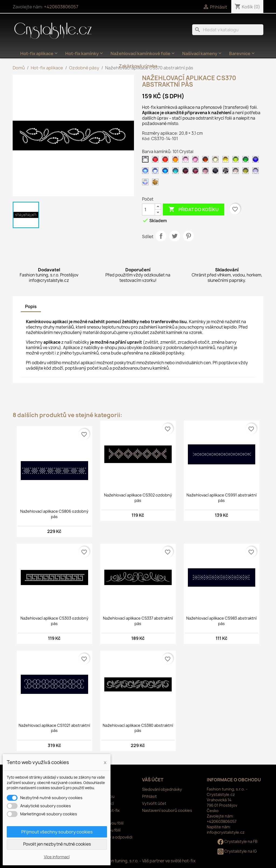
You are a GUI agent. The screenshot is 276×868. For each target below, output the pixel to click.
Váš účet (153, 780)
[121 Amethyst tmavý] (187, 172)
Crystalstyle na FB (237, 841)
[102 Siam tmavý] (156, 161)
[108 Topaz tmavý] (206, 161)
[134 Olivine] (247, 172)
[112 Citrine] (227, 161)
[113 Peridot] (237, 161)
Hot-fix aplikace (39, 53)
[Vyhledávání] (228, 30)
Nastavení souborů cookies (167, 810)
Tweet (175, 236)
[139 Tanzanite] (257, 172)
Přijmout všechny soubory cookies (57, 832)
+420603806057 (61, 7)
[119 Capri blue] (166, 172)
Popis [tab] (31, 306)
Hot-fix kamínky (85, 53)
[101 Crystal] (146, 161)
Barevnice (242, 53)
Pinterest (188, 236)
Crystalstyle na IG (237, 851)
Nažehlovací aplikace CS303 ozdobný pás (54, 621)
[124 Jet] (216, 172)
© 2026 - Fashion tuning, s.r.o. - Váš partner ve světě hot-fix (138, 861)
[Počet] (149, 210)
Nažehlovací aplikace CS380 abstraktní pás (138, 728)
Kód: (146, 139)
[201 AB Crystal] (146, 183)
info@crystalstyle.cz (226, 832)
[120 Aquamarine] (177, 172)
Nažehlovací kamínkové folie (143, 53)
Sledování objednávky (162, 789)
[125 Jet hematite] (227, 172)
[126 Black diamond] (237, 172)
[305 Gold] (156, 183)
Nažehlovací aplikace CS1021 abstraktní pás (54, 728)
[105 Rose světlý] (187, 161)
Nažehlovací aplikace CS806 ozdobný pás (54, 514)
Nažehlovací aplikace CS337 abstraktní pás (138, 621)
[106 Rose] (196, 161)
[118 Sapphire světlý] (156, 172)
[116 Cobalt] (257, 161)
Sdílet (161, 236)
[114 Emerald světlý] (247, 161)
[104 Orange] (177, 161)
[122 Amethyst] (196, 172)
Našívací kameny (202, 53)
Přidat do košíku (194, 210)
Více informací (57, 857)
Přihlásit (149, 796)
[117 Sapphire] (146, 172)
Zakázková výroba (138, 66)
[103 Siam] (166, 161)
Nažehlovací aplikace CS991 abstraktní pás (222, 498)
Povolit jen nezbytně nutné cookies (57, 844)
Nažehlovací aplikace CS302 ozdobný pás (138, 498)
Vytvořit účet (154, 803)
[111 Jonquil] (216, 161)
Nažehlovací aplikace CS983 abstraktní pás (221, 621)
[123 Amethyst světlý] (206, 172)
